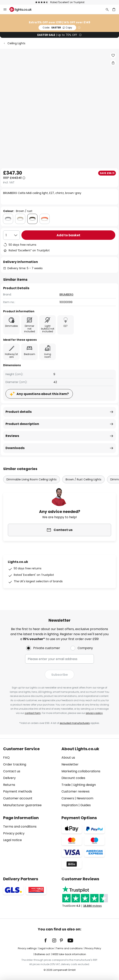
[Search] (107, 9)
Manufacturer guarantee (22, 805)
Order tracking (15, 764)
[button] (113, 55)
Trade (66, 785)
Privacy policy (14, 833)
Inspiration (70, 805)
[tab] (30, 777)
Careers (68, 798)
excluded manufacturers (75, 723)
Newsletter (70, 764)
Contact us (12, 771)
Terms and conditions (20, 826)
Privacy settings (27, 948)
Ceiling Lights (16, 43)
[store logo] (23, 9)
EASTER (57, 28)
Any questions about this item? (43, 394)
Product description (22, 424)
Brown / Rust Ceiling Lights (83, 479)
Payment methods (18, 791)
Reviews (12, 436)
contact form (33, 713)
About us (68, 758)
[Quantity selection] (11, 235)
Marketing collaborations (81, 771)
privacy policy (94, 713)
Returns (9, 785)
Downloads (15, 448)
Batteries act (42, 954)
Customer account (18, 798)
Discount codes (73, 778)
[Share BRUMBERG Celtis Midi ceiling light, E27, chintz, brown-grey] (113, 63)
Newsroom (85, 798)
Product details (19, 412)
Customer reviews (76, 791)
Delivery (9, 778)
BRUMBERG (66, 294)
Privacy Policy (93, 948)
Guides (86, 805)
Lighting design (85, 785)
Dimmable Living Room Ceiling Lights (32, 479)
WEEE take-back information (69, 954)
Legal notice (12, 840)
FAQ (6, 758)
